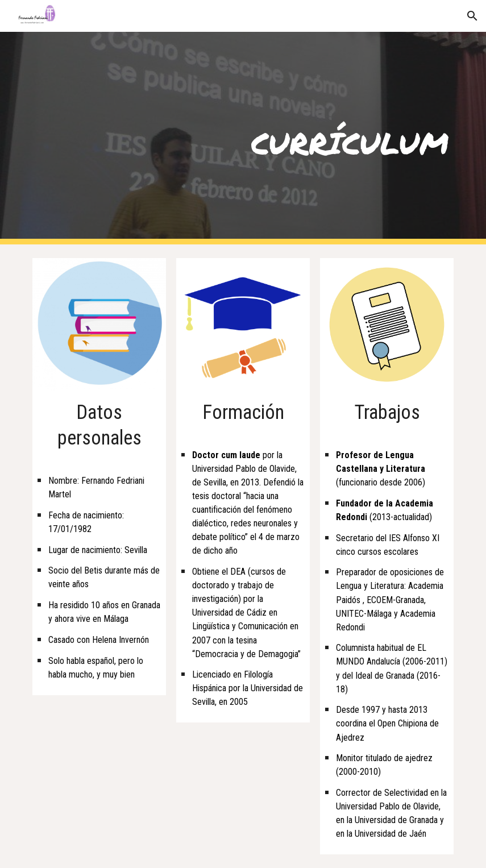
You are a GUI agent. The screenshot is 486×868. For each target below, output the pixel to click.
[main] (243, 138)
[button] (472, 16)
